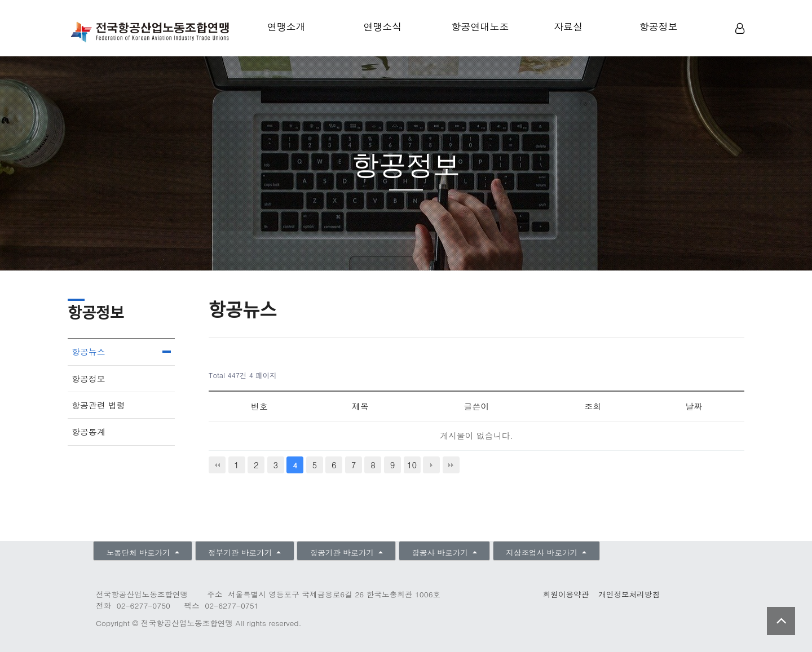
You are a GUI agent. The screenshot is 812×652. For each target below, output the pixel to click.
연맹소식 (382, 26)
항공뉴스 (89, 351)
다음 (431, 465)
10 (412, 465)
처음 (217, 465)
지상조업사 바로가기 (543, 553)
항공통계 (89, 431)
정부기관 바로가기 (241, 553)
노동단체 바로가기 (139, 553)
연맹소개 (286, 26)
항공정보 (659, 26)
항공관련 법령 (98, 405)
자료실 (568, 26)
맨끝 (451, 465)
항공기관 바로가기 (343, 553)
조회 (593, 406)
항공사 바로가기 (441, 553)
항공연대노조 (480, 26)
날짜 (694, 406)
